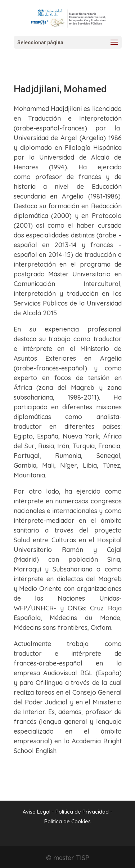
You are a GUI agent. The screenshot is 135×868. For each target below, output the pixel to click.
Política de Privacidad (83, 812)
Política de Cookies (67, 822)
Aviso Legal (37, 812)
